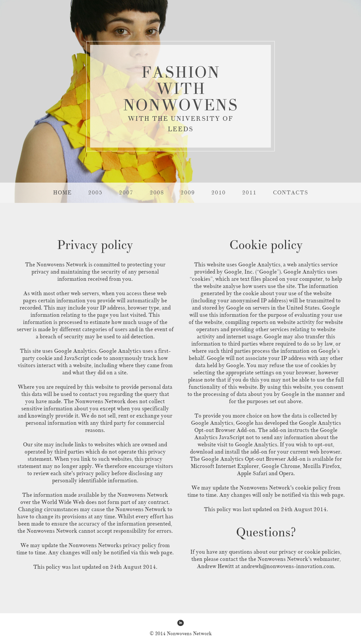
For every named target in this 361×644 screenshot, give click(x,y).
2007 (126, 193)
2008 (157, 193)
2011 (249, 193)
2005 (95, 193)
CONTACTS (291, 193)
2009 (188, 193)
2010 (218, 193)
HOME (62, 193)
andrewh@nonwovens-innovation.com (287, 566)
